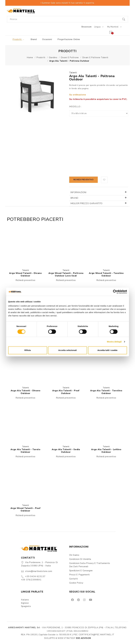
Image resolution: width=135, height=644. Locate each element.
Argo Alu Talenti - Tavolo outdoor (25, 451)
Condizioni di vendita (80, 559)
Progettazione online (69, 39)
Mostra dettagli (114, 342)
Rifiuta (28, 350)
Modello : (75, 107)
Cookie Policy (76, 583)
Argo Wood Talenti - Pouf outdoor (26, 509)
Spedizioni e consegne (81, 571)
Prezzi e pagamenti (80, 575)
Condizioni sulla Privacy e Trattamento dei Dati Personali (90, 565)
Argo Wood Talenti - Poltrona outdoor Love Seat (66, 274)
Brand (34, 39)
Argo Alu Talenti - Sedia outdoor (66, 451)
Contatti (74, 579)
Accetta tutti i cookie (107, 350)
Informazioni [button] (78, 192)
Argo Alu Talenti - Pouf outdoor (66, 392)
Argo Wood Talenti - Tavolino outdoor (106, 274)
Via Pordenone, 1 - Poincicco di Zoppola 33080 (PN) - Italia (39, 564)
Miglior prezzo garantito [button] (87, 203)
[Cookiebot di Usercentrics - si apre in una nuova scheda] (115, 292)
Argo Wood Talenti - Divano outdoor (25, 274)
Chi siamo (74, 555)
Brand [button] (75, 198)
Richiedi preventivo (83, 180)
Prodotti (19, 39)
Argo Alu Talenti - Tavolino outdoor (106, 392)
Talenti (73, 73)
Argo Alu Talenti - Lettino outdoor (106, 451)
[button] (104, 180)
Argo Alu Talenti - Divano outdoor (26, 392)
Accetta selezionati (67, 350)
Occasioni (47, 39)
